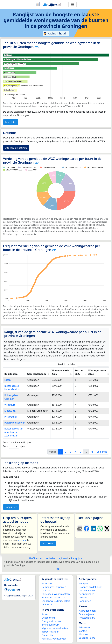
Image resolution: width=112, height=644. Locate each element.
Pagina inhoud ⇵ (56, 34)
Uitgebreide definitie (16, 148)
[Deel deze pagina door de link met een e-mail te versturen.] (80, 529)
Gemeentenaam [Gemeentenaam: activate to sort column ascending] (36, 374)
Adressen (47, 583)
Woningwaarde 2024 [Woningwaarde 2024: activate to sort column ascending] (97, 372)
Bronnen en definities (91, 587)
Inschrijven (48, 544)
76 (92, 452)
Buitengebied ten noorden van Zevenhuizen (14, 432)
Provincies (47, 597)
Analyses (84, 583)
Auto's (45, 614)
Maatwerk (84, 634)
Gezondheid (48, 618)
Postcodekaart (87, 618)
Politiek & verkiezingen (54, 639)
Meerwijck (10, 411)
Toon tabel (11, 122)
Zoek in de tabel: (83, 364)
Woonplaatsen (62, 594)
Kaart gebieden (87, 611)
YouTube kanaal (87, 638)
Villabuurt (10, 405)
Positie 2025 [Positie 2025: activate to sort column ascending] (79, 372)
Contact (83, 631)
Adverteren (85, 627)
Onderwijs (47, 635)
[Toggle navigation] (72, 5)
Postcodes (47, 594)
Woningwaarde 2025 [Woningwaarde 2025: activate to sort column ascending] (60, 372)
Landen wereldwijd (52, 601)
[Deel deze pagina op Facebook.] (86, 529)
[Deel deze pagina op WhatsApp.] (100, 529)
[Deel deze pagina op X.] (107, 529)
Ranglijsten (11, 507)
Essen (8, 380)
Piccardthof (11, 417)
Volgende (102, 452)
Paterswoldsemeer (15, 423)
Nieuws (83, 597)
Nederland (60, 597)
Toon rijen (14, 446)
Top (58, 569)
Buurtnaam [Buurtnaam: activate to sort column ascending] (11, 374)
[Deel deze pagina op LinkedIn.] (93, 529)
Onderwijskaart (87, 614)
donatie (22, 540)
